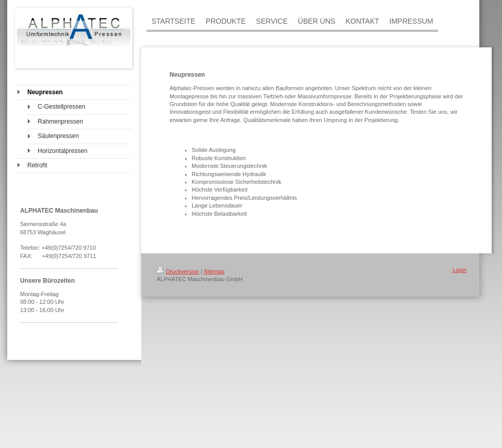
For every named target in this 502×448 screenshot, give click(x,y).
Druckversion (178, 271)
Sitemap (214, 271)
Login (459, 270)
